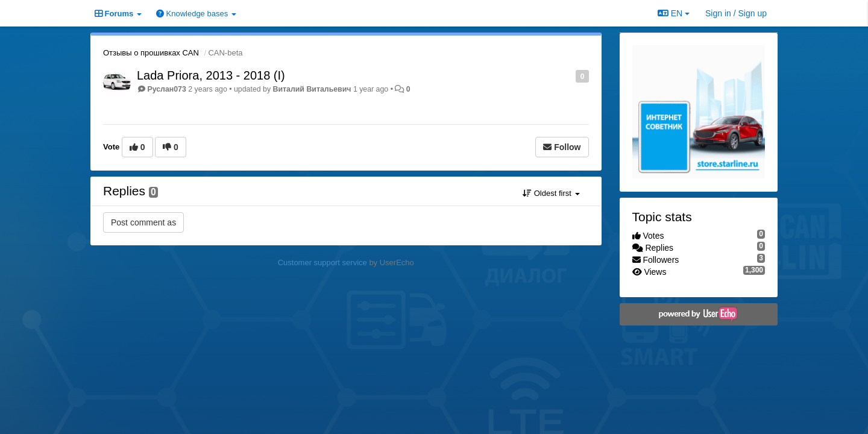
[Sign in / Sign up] (736, 13)
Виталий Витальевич (312, 89)
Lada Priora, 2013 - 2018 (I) (211, 75)
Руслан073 (166, 89)
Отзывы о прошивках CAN (151, 53)
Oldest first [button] (551, 193)
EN (674, 13)
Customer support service (322, 263)
